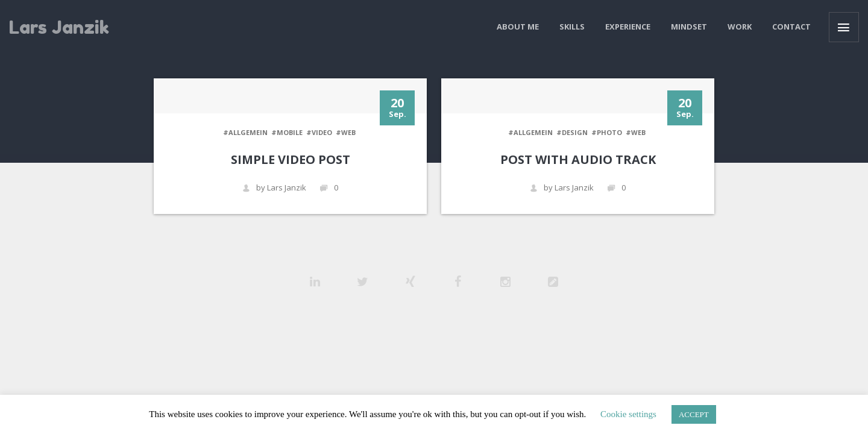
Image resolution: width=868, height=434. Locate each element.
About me (518, 27)
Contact (791, 27)
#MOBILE (287, 132)
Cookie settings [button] (628, 414)
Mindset (689, 27)
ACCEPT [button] (694, 414)
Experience (628, 27)
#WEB (346, 132)
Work (740, 27)
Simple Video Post (291, 159)
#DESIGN (572, 132)
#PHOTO (607, 132)
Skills (572, 27)
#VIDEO (319, 132)
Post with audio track (578, 159)
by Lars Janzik (274, 188)
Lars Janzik (59, 27)
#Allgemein (245, 132)
